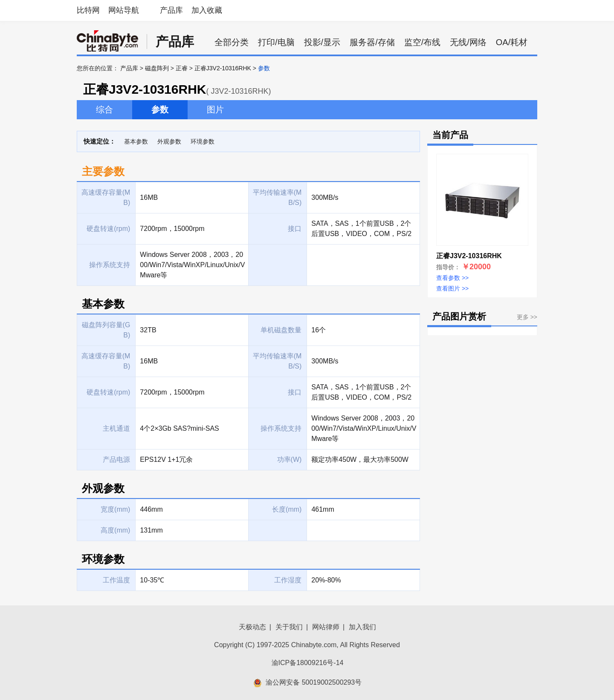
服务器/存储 (372, 42)
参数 (160, 109)
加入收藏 (207, 10)
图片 (215, 109)
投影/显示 (322, 42)
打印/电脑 (276, 42)
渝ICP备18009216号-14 (308, 663)
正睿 (182, 68)
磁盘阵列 (157, 68)
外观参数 (169, 141)
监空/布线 (423, 42)
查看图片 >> (452, 288)
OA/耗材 (512, 42)
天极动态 (252, 627)
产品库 (171, 10)
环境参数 (203, 141)
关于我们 (289, 627)
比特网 (88, 10)
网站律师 (326, 627)
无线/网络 (468, 42)
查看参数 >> (452, 278)
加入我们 (362, 627)
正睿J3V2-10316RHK (223, 68)
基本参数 (136, 141)
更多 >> (527, 317)
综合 (104, 109)
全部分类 (232, 42)
